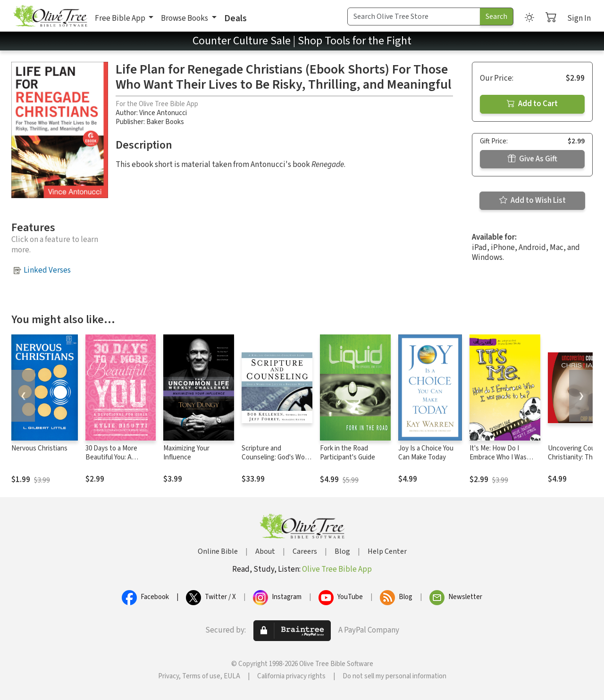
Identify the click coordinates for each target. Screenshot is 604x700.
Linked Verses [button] (47, 270)
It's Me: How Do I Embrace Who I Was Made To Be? (498, 457)
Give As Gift (533, 159)
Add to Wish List (533, 200)
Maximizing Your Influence (186, 453)
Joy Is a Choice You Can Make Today (426, 453)
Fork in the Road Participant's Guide (348, 453)
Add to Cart (532, 104)
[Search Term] (414, 17)
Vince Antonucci (163, 113)
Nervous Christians (39, 448)
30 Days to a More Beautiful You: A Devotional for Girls (113, 457)
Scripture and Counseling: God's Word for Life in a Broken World (276, 462)
